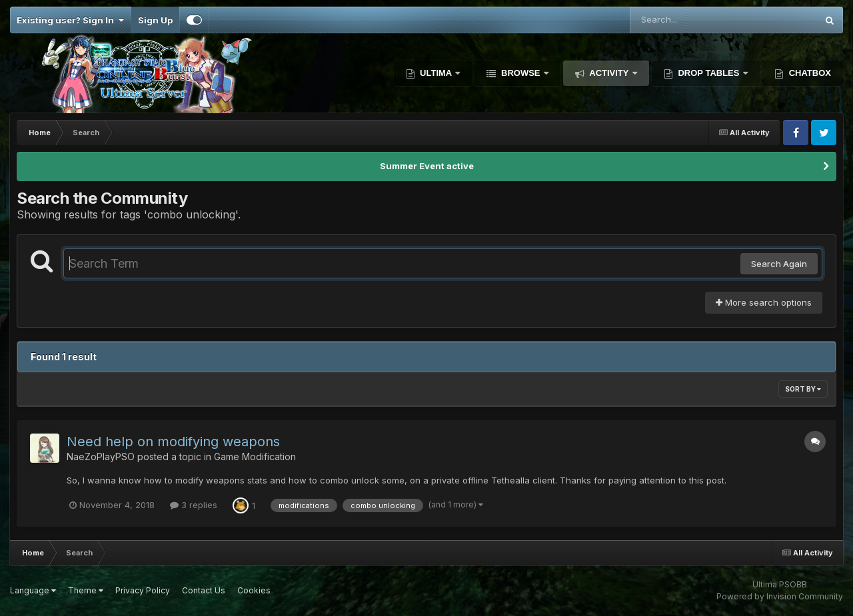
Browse (520, 73)
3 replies (194, 505)
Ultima (436, 73)
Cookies (254, 590)
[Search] (687, 20)
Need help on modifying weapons (173, 442)
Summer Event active (427, 166)
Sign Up (155, 20)
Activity (609, 73)
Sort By (803, 389)
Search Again (779, 264)
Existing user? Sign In (70, 20)
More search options (764, 302)
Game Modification (255, 457)
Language (33, 590)
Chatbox (809, 73)
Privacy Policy (143, 590)
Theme (86, 590)
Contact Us (204, 590)
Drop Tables (709, 73)
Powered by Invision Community (780, 596)
